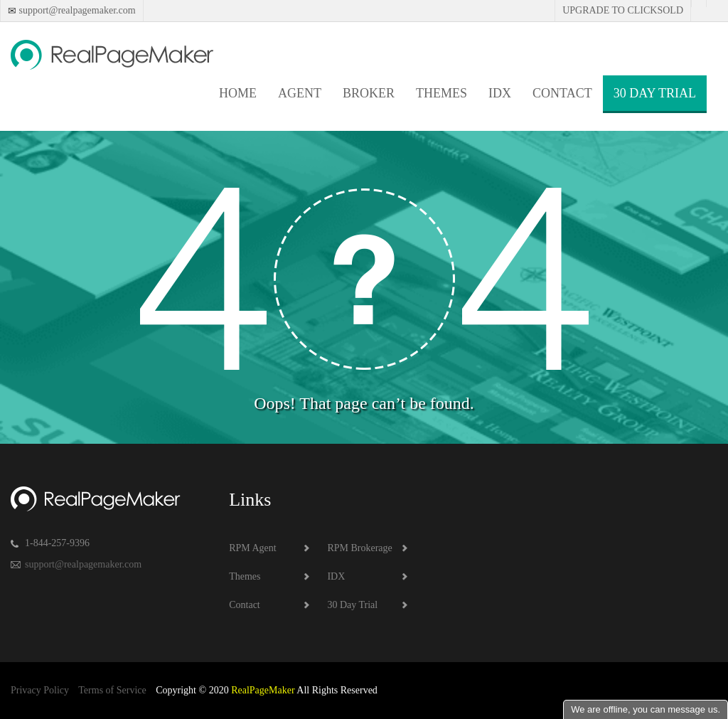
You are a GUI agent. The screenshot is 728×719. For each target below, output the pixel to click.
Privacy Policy (40, 690)
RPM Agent (253, 548)
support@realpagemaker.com (76, 10)
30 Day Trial (655, 93)
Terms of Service (112, 690)
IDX (500, 93)
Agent (300, 93)
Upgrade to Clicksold (623, 10)
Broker (369, 93)
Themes (441, 93)
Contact (562, 93)
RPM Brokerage (359, 548)
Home (238, 93)
